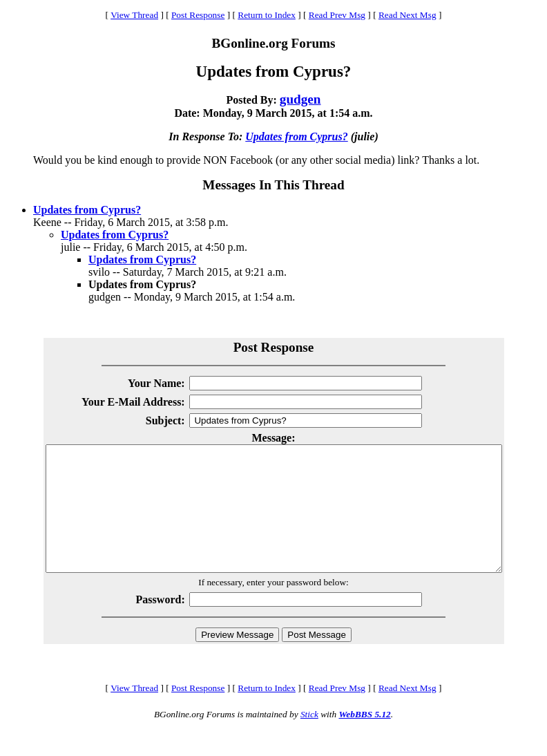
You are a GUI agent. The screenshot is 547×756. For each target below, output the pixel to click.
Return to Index (267, 15)
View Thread (134, 15)
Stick (309, 739)
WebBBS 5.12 (364, 739)
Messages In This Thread (273, 185)
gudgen (300, 99)
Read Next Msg (407, 15)
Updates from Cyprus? (296, 136)
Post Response (198, 15)
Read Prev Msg (337, 15)
